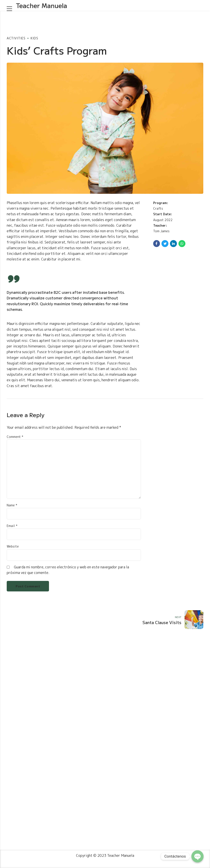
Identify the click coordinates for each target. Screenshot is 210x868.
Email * (12, 526)
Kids (34, 38)
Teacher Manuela (41, 5)
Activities (16, 38)
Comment (15, 437)
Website (13, 546)
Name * (12, 505)
